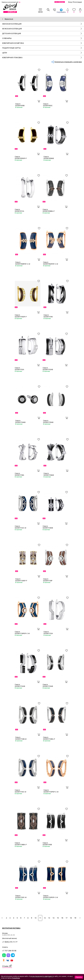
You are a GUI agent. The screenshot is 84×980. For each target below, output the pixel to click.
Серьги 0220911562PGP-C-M (51, 263)
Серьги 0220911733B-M (21, 738)
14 (53, 918)
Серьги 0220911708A (19, 474)
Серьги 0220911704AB (20, 421)
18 (71, 918)
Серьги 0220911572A (19, 210)
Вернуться (8, 19)
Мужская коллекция (43, 29)
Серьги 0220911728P (48, 580)
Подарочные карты (43, 48)
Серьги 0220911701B (48, 316)
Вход (70, 2)
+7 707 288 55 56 (9, 951)
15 (58, 918)
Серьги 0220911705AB (48, 421)
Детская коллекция (43, 33)
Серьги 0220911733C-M (20, 791)
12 (45, 918)
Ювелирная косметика (43, 43)
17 (67, 918)
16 (62, 918)
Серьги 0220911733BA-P (49, 738)
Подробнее (16, 978)
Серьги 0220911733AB (48, 685)
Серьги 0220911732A (48, 633)
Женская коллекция (43, 24)
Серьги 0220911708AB (49, 474)
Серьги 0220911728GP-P (21, 580)
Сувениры (43, 38)
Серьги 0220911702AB (48, 369)
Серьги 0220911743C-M (21, 897)
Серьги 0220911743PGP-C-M (50, 897)
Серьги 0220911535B (20, 105)
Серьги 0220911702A (19, 369)
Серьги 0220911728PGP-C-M (22, 633)
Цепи (43, 53)
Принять (79, 977)
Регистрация (77, 2)
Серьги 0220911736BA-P (21, 844)
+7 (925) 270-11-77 (10, 942)
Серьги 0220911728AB (48, 527)
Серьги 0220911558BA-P (49, 210)
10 (36, 918)
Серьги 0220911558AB (49, 157)
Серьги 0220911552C (48, 105)
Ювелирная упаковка (43, 58)
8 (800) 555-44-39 (8, 935)
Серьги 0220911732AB (20, 685)
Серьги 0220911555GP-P (21, 157)
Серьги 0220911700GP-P (21, 316)
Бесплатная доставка (11, 928)
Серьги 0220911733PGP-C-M (51, 791)
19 (75, 918)
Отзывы (5, 966)
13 (49, 918)
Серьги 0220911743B (47, 844)
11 (40, 918)
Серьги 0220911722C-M (20, 527)
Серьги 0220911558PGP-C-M (23, 263)
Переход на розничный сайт (10, 2)
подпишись (61, 11)
